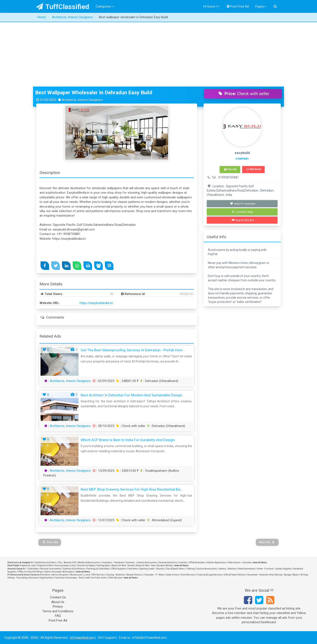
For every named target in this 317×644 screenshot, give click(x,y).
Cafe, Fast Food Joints (96, 578)
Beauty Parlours (135, 575)
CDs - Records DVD (67, 562)
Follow (230, 169)
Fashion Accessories (206, 569)
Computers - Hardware (113, 562)
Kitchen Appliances (217, 562)
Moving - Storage (283, 575)
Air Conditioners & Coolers (44, 562)
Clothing (190, 569)
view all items (260, 562)
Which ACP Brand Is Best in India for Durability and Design (128, 440)
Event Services (188, 575)
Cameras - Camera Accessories (141, 562)
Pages (261, 6)
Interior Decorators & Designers (59, 572)
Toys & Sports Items (175, 569)
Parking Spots (103, 565)
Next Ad (267, 542)
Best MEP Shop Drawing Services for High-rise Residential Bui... (132, 489)
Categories (105, 6)
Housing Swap (61, 565)
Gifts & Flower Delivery (234, 575)
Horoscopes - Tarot (74, 578)
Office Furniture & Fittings (30, 572)
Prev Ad (50, 542)
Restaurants (76, 575)
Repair (296, 575)
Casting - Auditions (116, 575)
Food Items (133, 569)
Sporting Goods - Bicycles (152, 569)
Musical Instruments (51, 569)
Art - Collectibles (31, 569)
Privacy (58, 607)
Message (254, 169)
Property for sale (27, 565)
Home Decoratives (247, 569)
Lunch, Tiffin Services (94, 575)
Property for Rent (45, 565)
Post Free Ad (238, 6)
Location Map (243, 212)
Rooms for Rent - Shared (123, 565)
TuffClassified (63, 7)
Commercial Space (86, 565)
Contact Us (58, 597)
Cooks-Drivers (173, 575)
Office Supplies (118, 569)
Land (73, 565)
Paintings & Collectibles (98, 569)
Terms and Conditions (58, 611)
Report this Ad (243, 220)
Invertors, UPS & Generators (192, 562)
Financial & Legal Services (209, 575)
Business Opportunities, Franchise (47, 578)
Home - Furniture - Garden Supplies (274, 569)
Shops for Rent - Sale (145, 565)
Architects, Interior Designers (70, 381)
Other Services (115, 578)
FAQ (58, 616)
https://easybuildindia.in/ (97, 303)
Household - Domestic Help (260, 575)
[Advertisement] (158, 54)
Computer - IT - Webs (154, 575)
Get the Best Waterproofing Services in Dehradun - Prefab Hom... (133, 350)
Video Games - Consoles (239, 562)
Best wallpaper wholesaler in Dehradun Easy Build (94, 93)
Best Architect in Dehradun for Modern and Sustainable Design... (133, 395)
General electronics (168, 562)
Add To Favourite (243, 204)
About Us (58, 602)
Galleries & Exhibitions (74, 569)
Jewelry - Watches (227, 569)
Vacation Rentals (165, 565)
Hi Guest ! (211, 6)
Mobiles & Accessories (89, 562)
